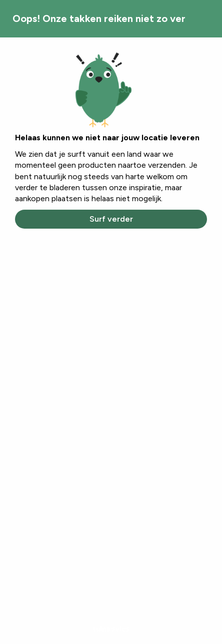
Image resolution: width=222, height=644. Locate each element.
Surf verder (111, 219)
